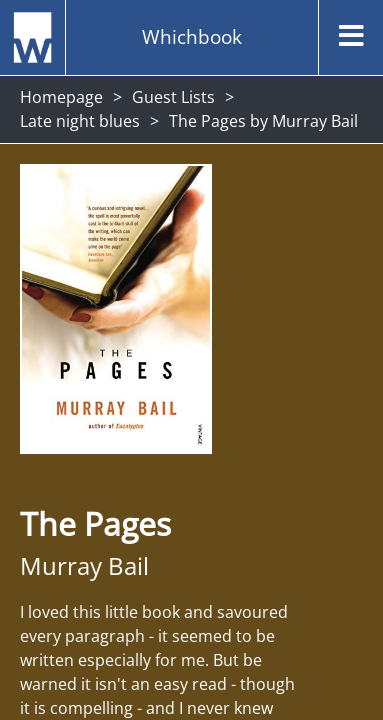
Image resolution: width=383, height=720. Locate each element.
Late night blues (80, 121)
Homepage (61, 97)
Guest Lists (173, 97)
